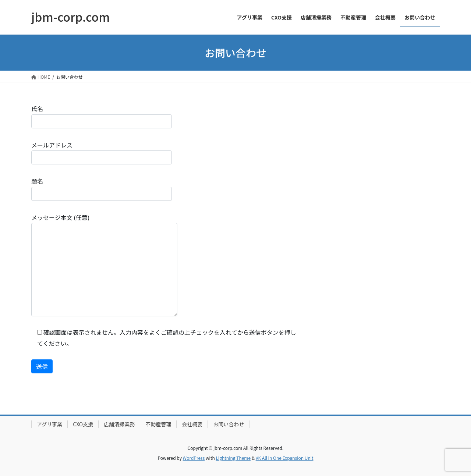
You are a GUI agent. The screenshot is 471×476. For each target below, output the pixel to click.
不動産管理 (158, 424)
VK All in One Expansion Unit (285, 458)
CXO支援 (83, 424)
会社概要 (192, 424)
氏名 (102, 116)
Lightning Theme (233, 458)
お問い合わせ (229, 424)
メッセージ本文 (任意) (104, 265)
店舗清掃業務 (119, 424)
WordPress (194, 458)
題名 (102, 189)
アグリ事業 (49, 424)
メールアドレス (102, 152)
